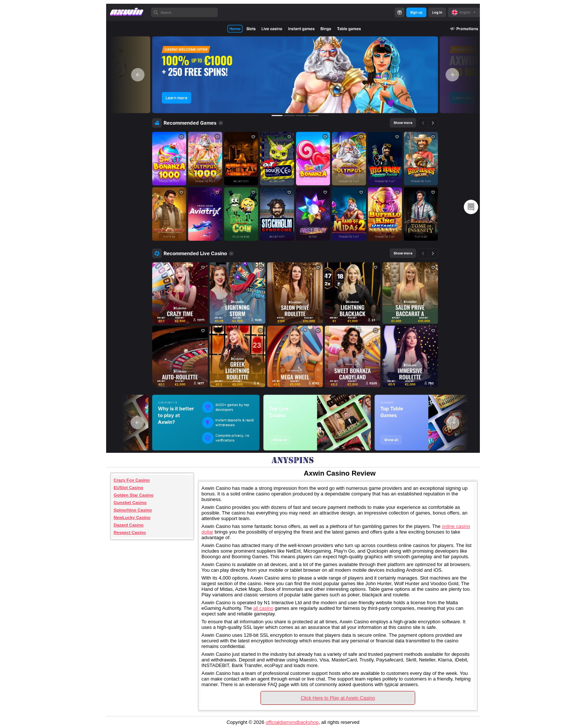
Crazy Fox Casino (132, 480)
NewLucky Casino (132, 517)
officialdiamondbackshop (292, 722)
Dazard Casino (129, 525)
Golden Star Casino (134, 495)
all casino (263, 608)
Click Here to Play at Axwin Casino (338, 698)
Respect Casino (130, 532)
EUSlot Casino (128, 488)
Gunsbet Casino (130, 503)
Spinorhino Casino (133, 510)
